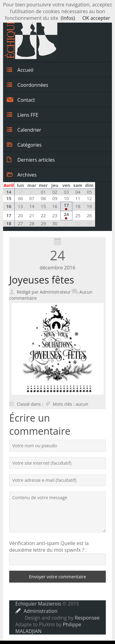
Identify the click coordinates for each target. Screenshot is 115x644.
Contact (21, 100)
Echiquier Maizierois (38, 604)
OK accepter (96, 18)
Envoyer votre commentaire (57, 577)
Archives (22, 174)
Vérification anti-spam (34, 543)
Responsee (87, 618)
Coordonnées (27, 85)
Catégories (24, 145)
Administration (36, 611)
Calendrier (24, 130)
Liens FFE (23, 115)
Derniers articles (31, 159)
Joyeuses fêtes (42, 280)
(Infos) (68, 18)
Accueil (20, 70)
